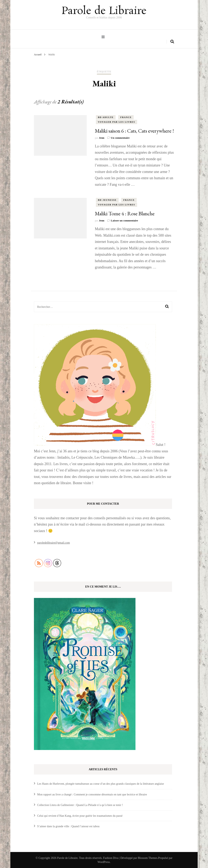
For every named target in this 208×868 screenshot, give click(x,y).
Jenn (102, 138)
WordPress (104, 862)
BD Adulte (106, 117)
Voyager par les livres (116, 122)
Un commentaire (120, 138)
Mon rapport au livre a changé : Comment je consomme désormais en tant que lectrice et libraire (92, 794)
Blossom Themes (148, 858)
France (126, 117)
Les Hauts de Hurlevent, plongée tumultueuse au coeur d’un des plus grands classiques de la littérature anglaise (101, 784)
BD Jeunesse (107, 200)
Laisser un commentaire (125, 220)
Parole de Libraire (104, 11)
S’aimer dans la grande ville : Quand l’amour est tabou (68, 826)
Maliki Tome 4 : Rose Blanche (125, 214)
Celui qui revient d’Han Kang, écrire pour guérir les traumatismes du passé (80, 816)
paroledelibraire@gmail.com (54, 543)
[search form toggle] (172, 42)
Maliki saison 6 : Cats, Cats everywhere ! (134, 131)
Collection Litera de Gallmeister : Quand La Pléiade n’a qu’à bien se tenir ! (80, 805)
